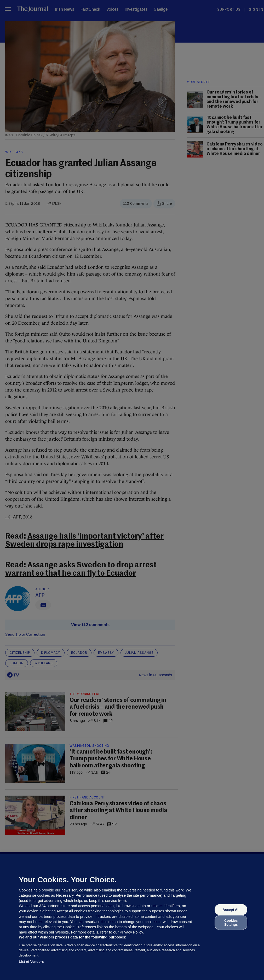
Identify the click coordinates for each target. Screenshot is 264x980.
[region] (132, 917)
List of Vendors (31, 962)
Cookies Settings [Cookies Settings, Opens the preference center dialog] (231, 922)
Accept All (231, 910)
